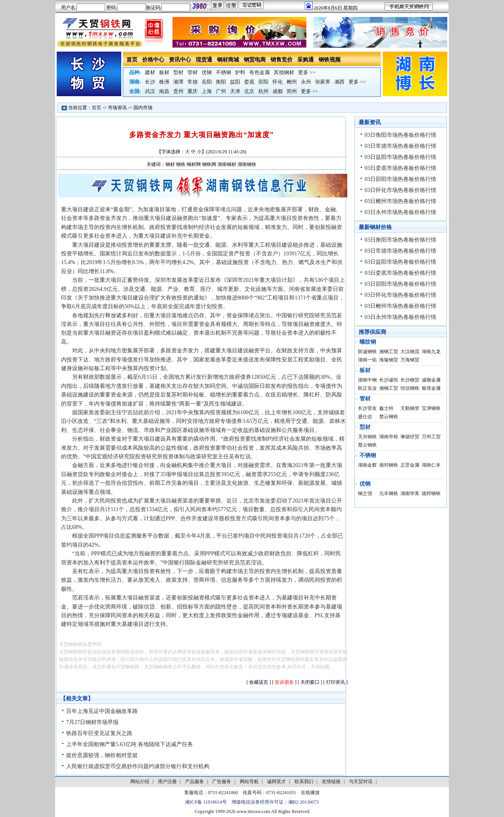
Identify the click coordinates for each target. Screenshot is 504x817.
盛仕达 (365, 417)
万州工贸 (431, 437)
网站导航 (249, 782)
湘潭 (178, 82)
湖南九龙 (431, 352)
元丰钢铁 (389, 493)
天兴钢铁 (367, 437)
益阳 (235, 82)
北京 (249, 91)
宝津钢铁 (431, 408)
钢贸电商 (255, 60)
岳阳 (207, 82)
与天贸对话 (361, 782)
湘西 (339, 82)
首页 (132, 60)
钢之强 (365, 493)
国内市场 (143, 108)
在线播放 (310, 793)
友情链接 (331, 782)
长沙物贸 (410, 380)
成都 (278, 91)
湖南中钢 (367, 380)
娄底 (249, 82)
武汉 (150, 91)
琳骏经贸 (410, 437)
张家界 (323, 82)
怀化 (278, 82)
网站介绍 (140, 782)
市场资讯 (117, 108)
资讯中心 (180, 60)
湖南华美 (410, 493)
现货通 (204, 60)
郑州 (292, 91)
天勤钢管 (410, 408)
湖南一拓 (367, 360)
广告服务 (222, 782)
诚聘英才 (276, 782)
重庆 (193, 91)
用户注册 (167, 782)
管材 (193, 72)
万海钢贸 (410, 360)
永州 (306, 82)
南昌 (164, 91)
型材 (178, 72)
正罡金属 (410, 465)
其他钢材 (284, 72)
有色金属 (259, 72)
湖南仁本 (431, 465)
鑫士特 (386, 408)
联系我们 (304, 782)
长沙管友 (367, 408)
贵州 (178, 91)
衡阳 (221, 82)
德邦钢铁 (389, 465)
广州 (221, 91)
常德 (193, 82)
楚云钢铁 (389, 417)
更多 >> (307, 72)
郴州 (292, 82)
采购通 (306, 60)
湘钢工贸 (389, 352)
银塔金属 (431, 388)
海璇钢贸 (389, 360)
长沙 (150, 82)
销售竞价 (282, 60)
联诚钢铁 (367, 352)
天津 (235, 91)
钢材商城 (228, 60)
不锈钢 (223, 72)
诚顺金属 (431, 380)
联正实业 (367, 388)
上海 (207, 91)
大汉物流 (410, 352)
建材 (150, 72)
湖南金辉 (367, 465)
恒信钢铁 (410, 388)
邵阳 (263, 82)
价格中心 (153, 60)
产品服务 (195, 782)
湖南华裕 (389, 437)
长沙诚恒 (389, 380)
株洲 (164, 82)
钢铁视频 (330, 60)
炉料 (240, 72)
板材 (164, 72)
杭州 (263, 91)
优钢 (207, 72)
